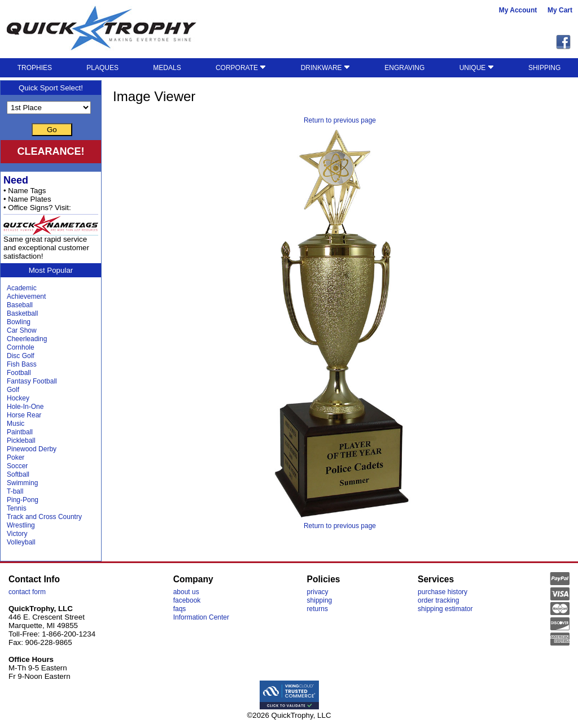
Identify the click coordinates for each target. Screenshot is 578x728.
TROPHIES (35, 68)
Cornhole (21, 347)
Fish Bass (22, 364)
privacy (318, 592)
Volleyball (21, 542)
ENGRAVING (404, 68)
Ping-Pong (23, 500)
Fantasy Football (32, 381)
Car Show (22, 330)
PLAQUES (102, 68)
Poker (16, 457)
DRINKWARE (325, 68)
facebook (187, 600)
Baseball (20, 305)
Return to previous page (340, 120)
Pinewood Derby (32, 449)
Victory (17, 534)
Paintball (20, 432)
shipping (320, 600)
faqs (180, 609)
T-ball (15, 491)
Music (16, 424)
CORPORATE (241, 68)
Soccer (17, 466)
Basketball (22, 313)
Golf (13, 390)
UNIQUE (477, 68)
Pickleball (21, 441)
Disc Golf (21, 356)
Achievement (26, 297)
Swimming (22, 483)
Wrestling (21, 525)
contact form (27, 592)
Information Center (201, 617)
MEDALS (167, 68)
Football (19, 373)
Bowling (19, 322)
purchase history (443, 592)
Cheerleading (27, 339)
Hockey (18, 398)
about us (186, 592)
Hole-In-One (25, 407)
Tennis (17, 508)
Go (52, 130)
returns (318, 609)
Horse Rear (24, 415)
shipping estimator (445, 609)
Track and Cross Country (44, 517)
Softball (18, 474)
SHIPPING (544, 68)
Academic (22, 288)
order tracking (438, 600)
